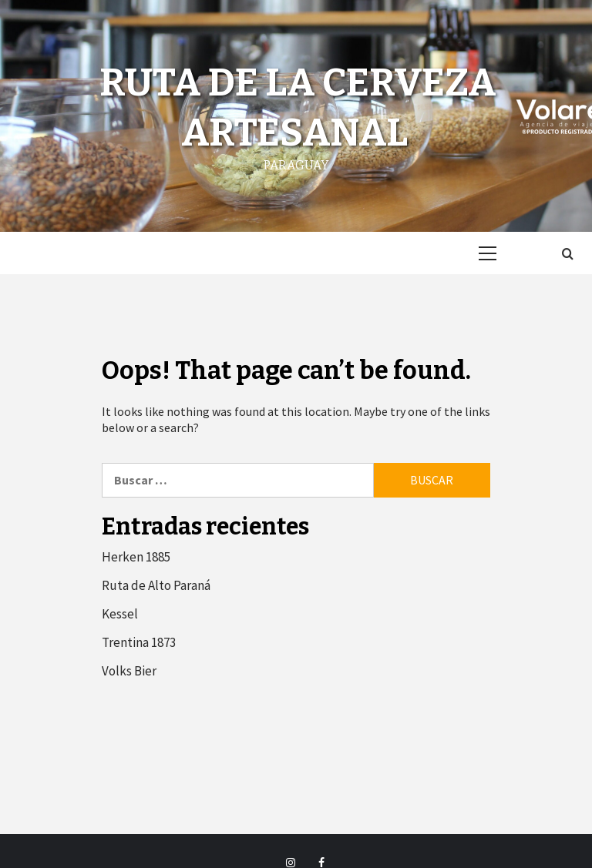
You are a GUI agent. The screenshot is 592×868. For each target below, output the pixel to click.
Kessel (120, 614)
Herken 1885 (136, 557)
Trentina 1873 (139, 642)
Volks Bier (129, 671)
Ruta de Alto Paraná (156, 585)
